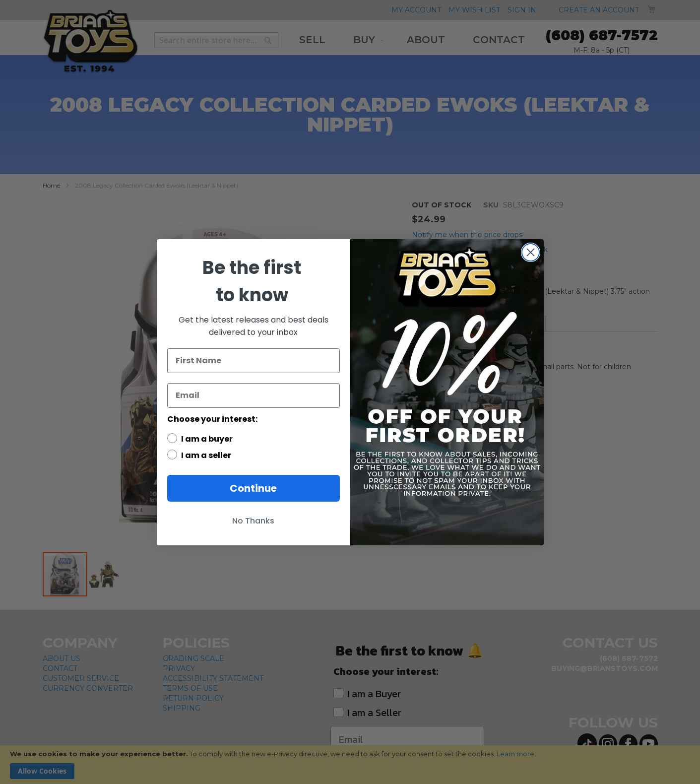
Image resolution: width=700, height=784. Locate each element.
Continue (253, 488)
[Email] (254, 395)
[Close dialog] (531, 252)
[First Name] (254, 361)
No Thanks (253, 521)
